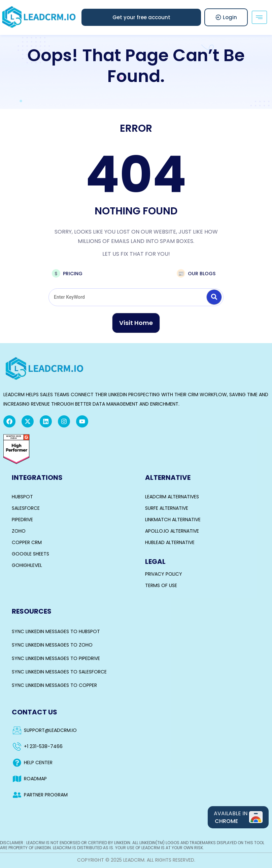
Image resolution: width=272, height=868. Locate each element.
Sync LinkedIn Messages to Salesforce (59, 672)
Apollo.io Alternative (172, 531)
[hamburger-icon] (259, 17)
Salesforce (26, 508)
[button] (141, 17)
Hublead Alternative (170, 542)
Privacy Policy (164, 574)
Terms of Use (161, 585)
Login (226, 17)
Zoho (19, 531)
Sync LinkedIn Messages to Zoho (52, 645)
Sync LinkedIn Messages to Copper (54, 685)
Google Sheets (30, 554)
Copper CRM (27, 542)
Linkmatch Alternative (173, 520)
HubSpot (22, 497)
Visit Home (136, 323)
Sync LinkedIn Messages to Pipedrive (56, 658)
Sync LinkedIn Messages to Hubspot (56, 631)
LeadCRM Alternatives (172, 497)
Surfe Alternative (167, 508)
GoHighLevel (27, 565)
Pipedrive (22, 520)
